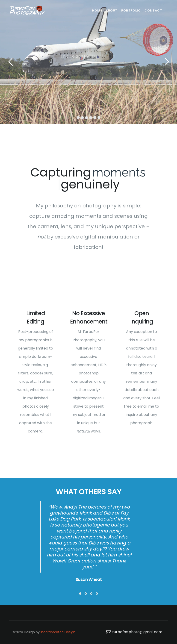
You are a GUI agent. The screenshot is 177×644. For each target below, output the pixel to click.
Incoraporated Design (58, 632)
